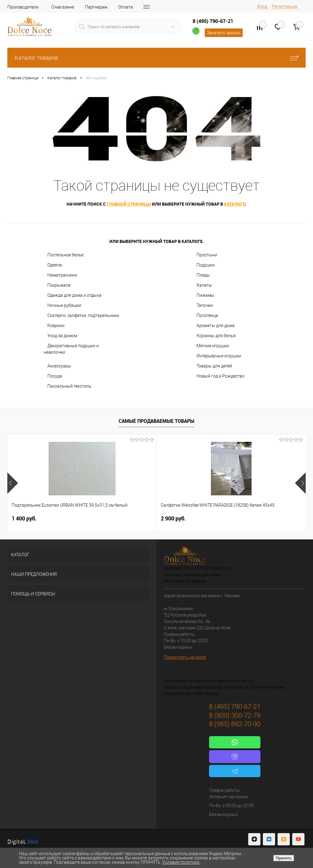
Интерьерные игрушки (219, 356)
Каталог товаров (156, 58)
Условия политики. (181, 862)
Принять (284, 858)
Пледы (203, 275)
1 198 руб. (223, 518)
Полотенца (207, 315)
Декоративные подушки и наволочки (71, 349)
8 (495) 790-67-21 (213, 21)
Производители (23, 7)
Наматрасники (62, 275)
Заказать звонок (224, 33)
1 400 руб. (24, 518)
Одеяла (55, 265)
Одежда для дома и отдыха (74, 295)
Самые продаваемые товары (156, 421)
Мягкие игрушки (213, 346)
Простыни (207, 255)
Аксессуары (59, 366)
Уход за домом (62, 336)
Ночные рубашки (64, 305)
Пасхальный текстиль (69, 386)
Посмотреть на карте (185, 657)
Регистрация (285, 6)
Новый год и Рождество (221, 376)
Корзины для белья (216, 336)
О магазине (63, 7)
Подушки (206, 265)
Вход (262, 6)
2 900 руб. (123, 518)
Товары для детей (214, 366)
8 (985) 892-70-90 (235, 724)
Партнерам (96, 7)
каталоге (235, 204)
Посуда (55, 376)
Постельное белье (65, 255)
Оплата (126, 7)
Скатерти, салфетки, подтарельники (83, 315)
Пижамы (205, 295)
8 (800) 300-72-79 (235, 715)
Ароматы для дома (216, 326)
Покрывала (59, 285)
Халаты (204, 285)
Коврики (56, 326)
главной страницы (129, 204)
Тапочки (205, 305)
